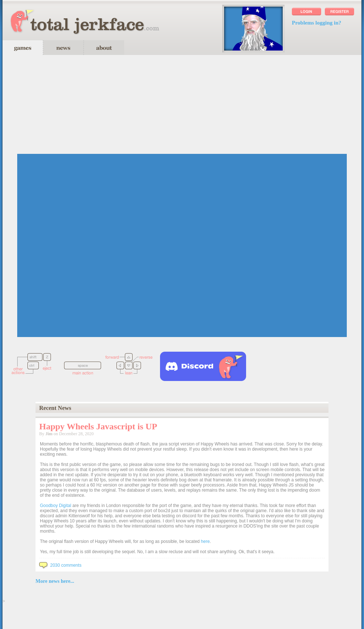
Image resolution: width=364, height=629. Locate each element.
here (205, 541)
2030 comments (60, 565)
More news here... (55, 581)
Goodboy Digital (55, 506)
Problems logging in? (317, 23)
